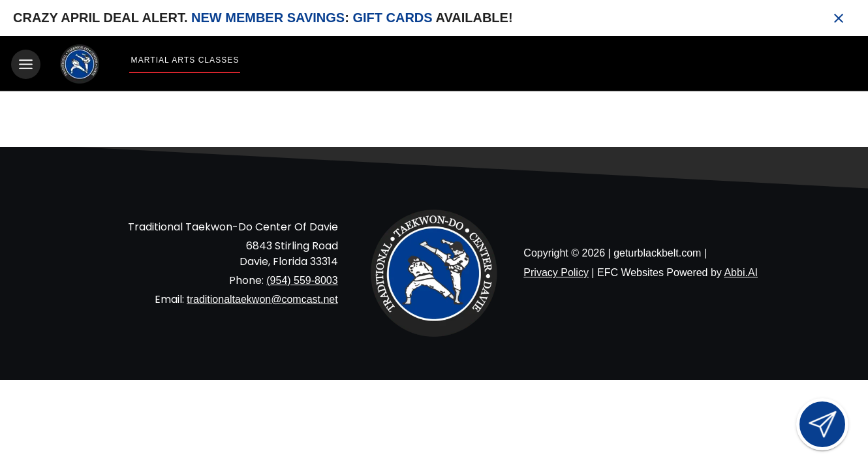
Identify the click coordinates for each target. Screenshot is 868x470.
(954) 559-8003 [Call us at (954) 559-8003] (302, 280)
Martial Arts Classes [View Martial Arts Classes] (185, 60)
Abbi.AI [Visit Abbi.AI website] (741, 273)
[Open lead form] (822, 424)
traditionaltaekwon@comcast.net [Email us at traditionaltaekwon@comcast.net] (262, 299)
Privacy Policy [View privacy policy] (556, 273)
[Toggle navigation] (26, 64)
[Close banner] (839, 18)
